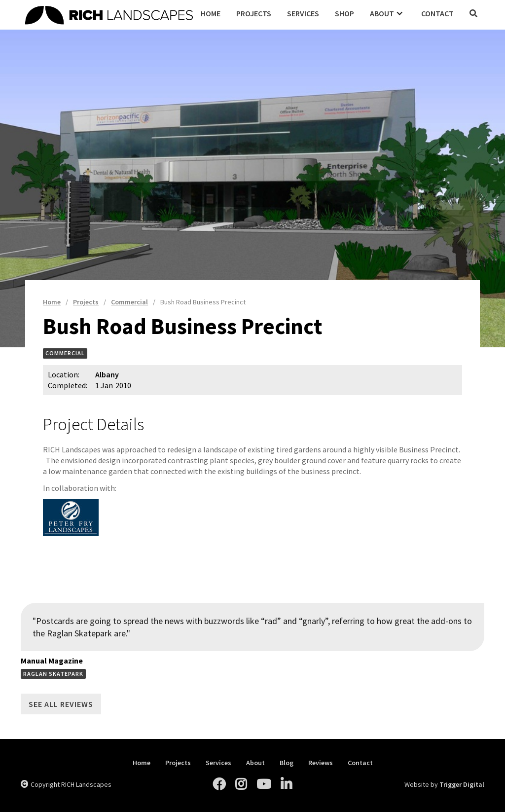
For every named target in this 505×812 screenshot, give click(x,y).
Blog (287, 763)
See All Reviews (61, 704)
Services (303, 13)
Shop (344, 13)
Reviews (321, 763)
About (255, 763)
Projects (254, 13)
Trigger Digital (462, 784)
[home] (109, 14)
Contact (437, 13)
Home (211, 13)
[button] (388, 13)
